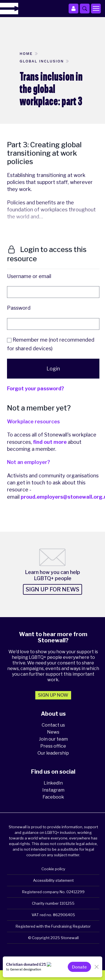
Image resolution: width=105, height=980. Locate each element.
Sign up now (53, 695)
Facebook (53, 797)
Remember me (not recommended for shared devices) (51, 344)
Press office (53, 746)
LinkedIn (53, 783)
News (53, 732)
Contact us (53, 725)
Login (53, 369)
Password (19, 308)
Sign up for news (53, 589)
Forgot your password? (36, 389)
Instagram (53, 790)
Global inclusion (42, 61)
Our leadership (53, 753)
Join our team (53, 739)
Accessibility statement (53, 880)
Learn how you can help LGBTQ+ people (53, 575)
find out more (50, 442)
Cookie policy (53, 869)
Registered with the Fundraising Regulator (53, 926)
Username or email (29, 276)
